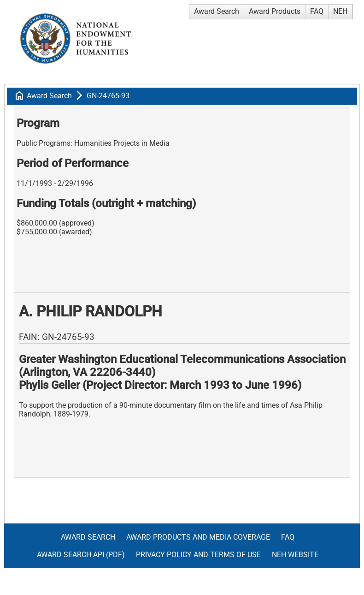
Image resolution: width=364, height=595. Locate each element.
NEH (340, 11)
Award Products (275, 11)
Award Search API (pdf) (81, 555)
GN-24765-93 (108, 96)
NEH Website (295, 555)
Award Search (217, 11)
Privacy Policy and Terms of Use (198, 555)
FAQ (317, 11)
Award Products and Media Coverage (198, 537)
